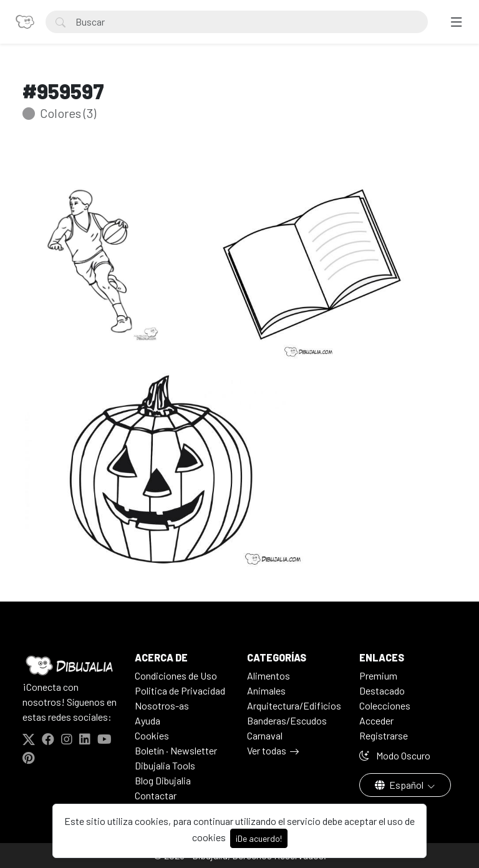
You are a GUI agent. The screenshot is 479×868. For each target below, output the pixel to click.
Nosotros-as (162, 705)
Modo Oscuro (395, 755)
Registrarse (384, 735)
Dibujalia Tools (165, 765)
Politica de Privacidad (180, 690)
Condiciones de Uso (176, 675)
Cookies (152, 735)
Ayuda (148, 720)
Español (400, 785)
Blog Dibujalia (163, 780)
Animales (266, 690)
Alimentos (269, 675)
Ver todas (267, 750)
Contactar (156, 795)
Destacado (382, 690)
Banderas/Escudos (287, 720)
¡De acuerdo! (259, 838)
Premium (378, 675)
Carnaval (265, 735)
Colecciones (385, 705)
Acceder (376, 720)
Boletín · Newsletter (176, 750)
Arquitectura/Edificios (294, 705)
